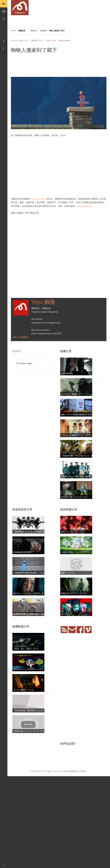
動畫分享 (34, 31)
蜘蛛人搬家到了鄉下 (34, 50)
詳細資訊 (24, 337)
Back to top (4, 864)
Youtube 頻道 (82, 206)
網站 (16, 337)
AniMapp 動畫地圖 (20, 8)
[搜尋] (31, 363)
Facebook (4, 41)
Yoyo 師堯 (43, 302)
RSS (4, 18)
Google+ (4, 49)
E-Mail (4, 11)
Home (13, 31)
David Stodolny (38, 199)
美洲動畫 (43, 31)
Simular (72, 771)
